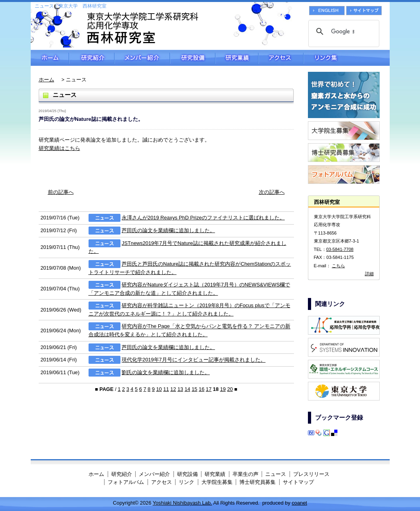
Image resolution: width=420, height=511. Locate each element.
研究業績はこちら (59, 148)
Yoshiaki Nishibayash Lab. (182, 503)
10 (159, 389)
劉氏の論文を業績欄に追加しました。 (166, 372)
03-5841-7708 (340, 249)
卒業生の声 (245, 474)
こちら (338, 266)
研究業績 (237, 58)
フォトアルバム (126, 482)
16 (201, 389)
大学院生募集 (217, 482)
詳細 (369, 274)
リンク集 (347, 58)
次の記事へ (272, 192)
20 (230, 389)
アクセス (281, 58)
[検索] (343, 32)
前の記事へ (61, 192)
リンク (186, 482)
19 (223, 389)
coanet (299, 503)
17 (209, 389)
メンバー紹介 (142, 58)
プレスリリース (311, 474)
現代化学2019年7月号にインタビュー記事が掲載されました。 (194, 360)
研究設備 (193, 58)
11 (166, 389)
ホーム (50, 58)
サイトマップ (298, 482)
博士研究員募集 (257, 482)
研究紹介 (92, 58)
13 (180, 389)
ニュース (276, 474)
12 (173, 389)
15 (194, 389)
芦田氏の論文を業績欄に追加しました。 (168, 230)
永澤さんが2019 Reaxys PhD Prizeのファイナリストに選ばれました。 (203, 218)
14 (187, 389)
